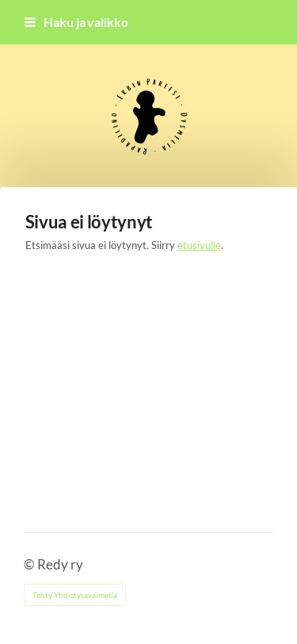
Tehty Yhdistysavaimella (75, 595)
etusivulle (199, 245)
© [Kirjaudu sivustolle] (30, 565)
